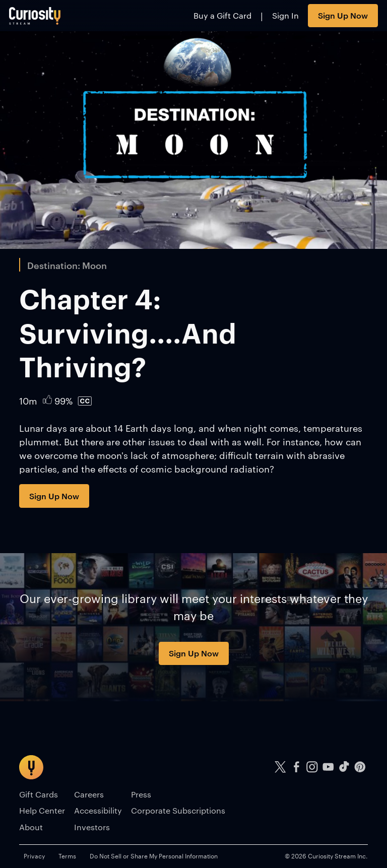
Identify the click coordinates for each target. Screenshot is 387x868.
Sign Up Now (343, 15)
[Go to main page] (35, 16)
